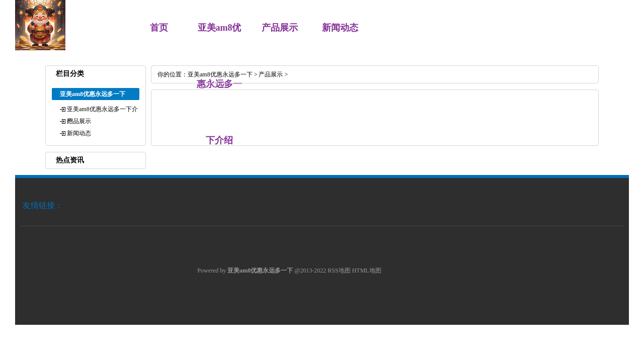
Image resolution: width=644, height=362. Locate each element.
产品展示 (280, 28)
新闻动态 (340, 28)
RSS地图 (339, 270)
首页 (159, 28)
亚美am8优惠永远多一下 (220, 74)
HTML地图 (367, 270)
